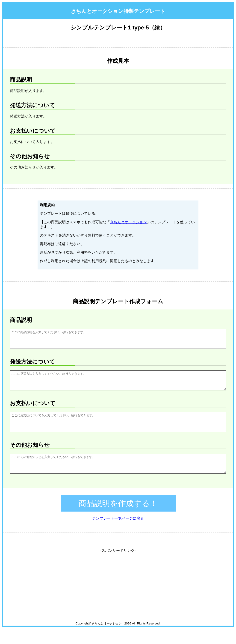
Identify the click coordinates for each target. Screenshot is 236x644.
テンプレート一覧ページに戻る (118, 534)
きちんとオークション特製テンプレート (118, 11)
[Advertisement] (118, 604)
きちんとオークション (128, 222)
